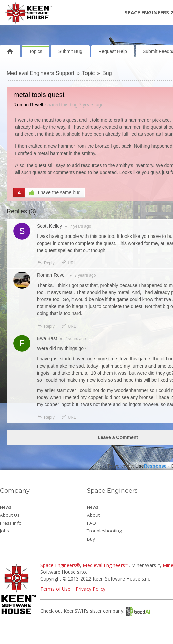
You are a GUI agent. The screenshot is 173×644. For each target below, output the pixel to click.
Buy (91, 539)
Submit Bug (70, 51)
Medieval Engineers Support (41, 73)
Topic (88, 73)
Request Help (113, 51)
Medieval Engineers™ (106, 565)
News (6, 507)
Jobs (5, 531)
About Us (10, 515)
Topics (36, 51)
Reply (46, 263)
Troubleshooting (104, 531)
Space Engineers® (60, 565)
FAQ (91, 523)
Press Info (11, 523)
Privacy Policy (91, 589)
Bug (107, 73)
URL (68, 263)
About (93, 515)
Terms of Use (55, 589)
